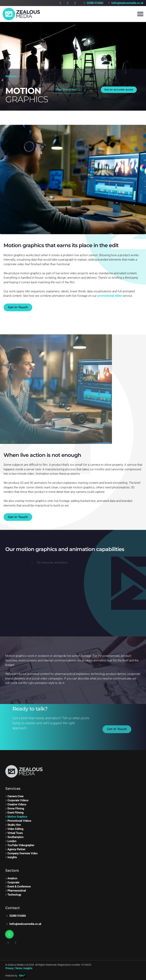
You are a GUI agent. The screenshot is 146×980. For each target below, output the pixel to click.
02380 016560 (93, 3)
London (12, 841)
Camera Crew (15, 796)
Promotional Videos (19, 821)
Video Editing (15, 829)
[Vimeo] (68, 3)
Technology (14, 895)
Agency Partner (16, 849)
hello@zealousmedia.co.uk (125, 3)
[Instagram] (60, 3)
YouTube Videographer (21, 845)
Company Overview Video (23, 853)
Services (11, 74)
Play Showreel (68, 87)
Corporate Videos (18, 800)
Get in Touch (18, 307)
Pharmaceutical (17, 891)
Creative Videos (17, 804)
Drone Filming (16, 809)
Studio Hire (14, 825)
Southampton (15, 837)
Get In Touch (117, 735)
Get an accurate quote (119, 88)
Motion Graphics (17, 817)
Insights (12, 857)
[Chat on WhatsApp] (75, 3)
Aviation (12, 878)
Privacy (9, 968)
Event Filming (15, 813)
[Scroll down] (7, 80)
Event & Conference (19, 887)
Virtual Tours (15, 833)
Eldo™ (22, 976)
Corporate (13, 882)
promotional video (110, 296)
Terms (18, 968)
